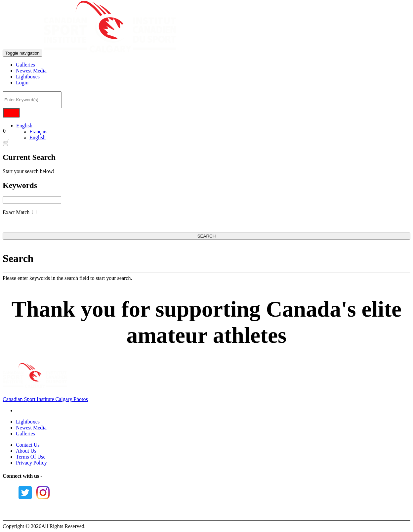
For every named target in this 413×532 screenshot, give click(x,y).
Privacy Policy (31, 463)
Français (38, 132)
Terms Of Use (31, 457)
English (24, 126)
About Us (26, 451)
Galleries (25, 65)
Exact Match (16, 212)
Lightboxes (28, 77)
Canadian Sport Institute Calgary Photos (45, 399)
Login (22, 83)
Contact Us (28, 445)
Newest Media (31, 71)
